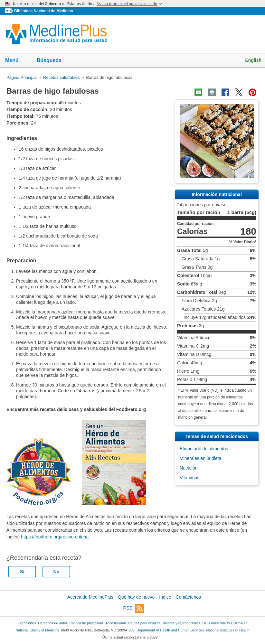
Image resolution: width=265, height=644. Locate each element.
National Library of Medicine (37, 630)
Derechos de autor (52, 623)
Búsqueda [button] (53, 62)
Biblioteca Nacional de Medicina (43, 11)
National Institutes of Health (228, 630)
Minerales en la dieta (200, 458)
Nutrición (189, 468)
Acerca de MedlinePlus (90, 597)
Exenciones (27, 623)
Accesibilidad (116, 623)
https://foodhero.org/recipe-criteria (55, 537)
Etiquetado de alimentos (204, 449)
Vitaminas (189, 478)
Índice (165, 597)
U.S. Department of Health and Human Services (166, 630)
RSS (134, 608)
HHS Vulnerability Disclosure (225, 623)
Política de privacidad (86, 623)
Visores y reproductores (182, 623)
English (253, 60)
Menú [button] (16, 61)
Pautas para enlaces (144, 623)
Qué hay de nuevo (136, 597)
